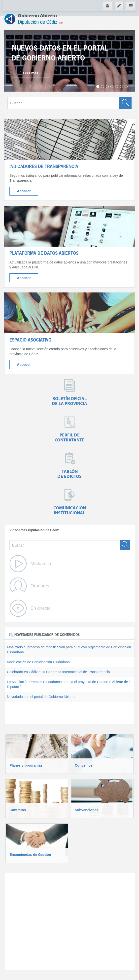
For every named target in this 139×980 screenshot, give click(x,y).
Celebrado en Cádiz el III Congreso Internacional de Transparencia (58, 672)
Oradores (40, 586)
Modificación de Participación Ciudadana (38, 662)
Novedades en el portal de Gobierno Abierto (41, 697)
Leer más (30, 73)
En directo (41, 608)
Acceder (24, 191)
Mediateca (41, 564)
